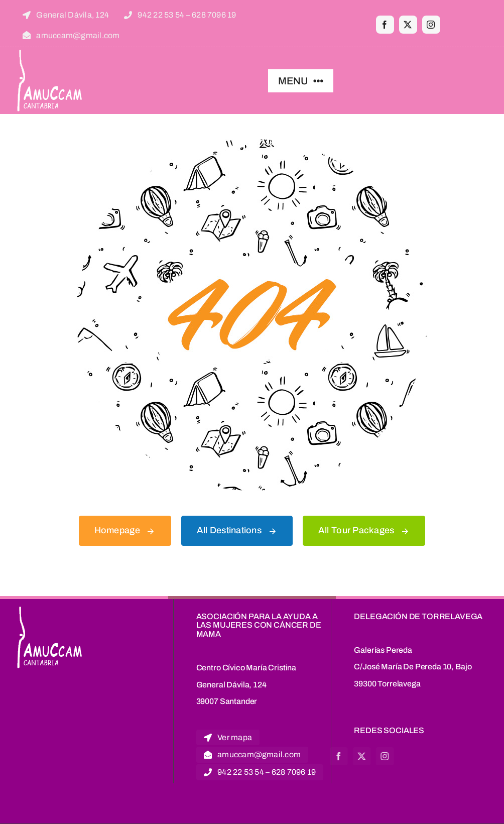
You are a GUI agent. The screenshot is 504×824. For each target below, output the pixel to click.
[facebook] (385, 25)
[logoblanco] (50, 52)
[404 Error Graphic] (252, 144)
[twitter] (408, 25)
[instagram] (431, 25)
